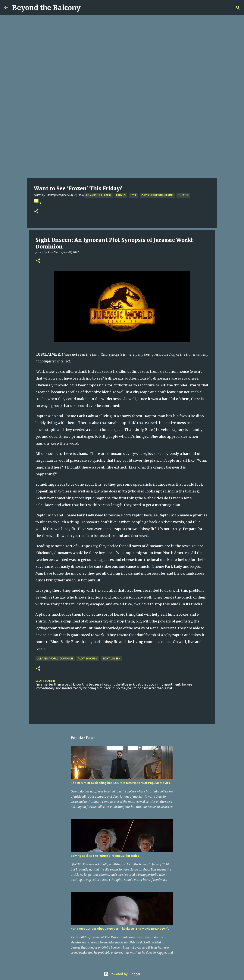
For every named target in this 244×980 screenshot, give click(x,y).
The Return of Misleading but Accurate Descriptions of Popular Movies (120, 783)
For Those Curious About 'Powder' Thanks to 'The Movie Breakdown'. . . (121, 929)
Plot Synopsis (88, 659)
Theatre (183, 195)
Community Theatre (99, 195)
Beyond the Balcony (46, 8)
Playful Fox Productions (157, 195)
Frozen (121, 195)
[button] (36, 212)
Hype (134, 195)
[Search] (238, 8)
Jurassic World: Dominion (55, 659)
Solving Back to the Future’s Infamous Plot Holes (105, 856)
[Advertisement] (122, 146)
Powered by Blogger (122, 974)
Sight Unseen (111, 659)
